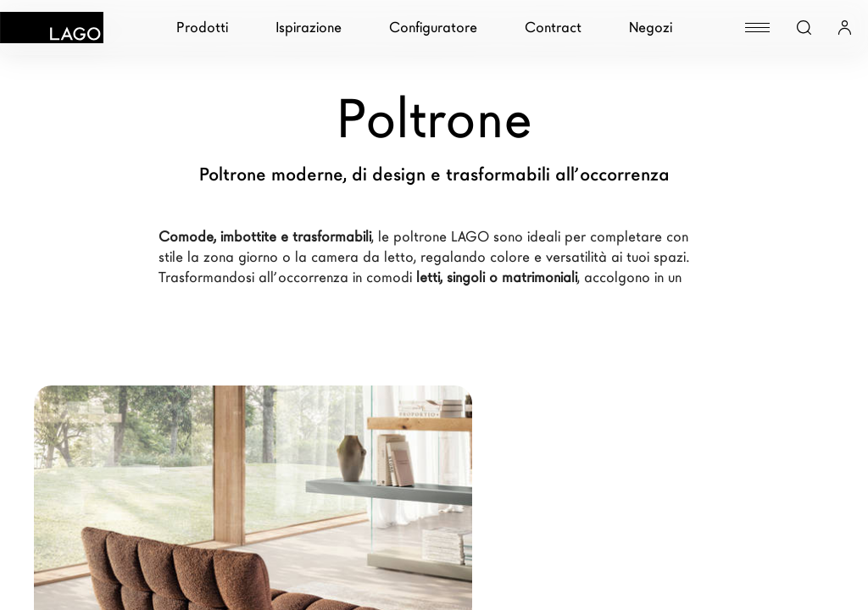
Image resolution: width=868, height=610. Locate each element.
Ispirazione (309, 28)
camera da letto (362, 257)
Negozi (651, 28)
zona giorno (241, 257)
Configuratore (433, 28)
